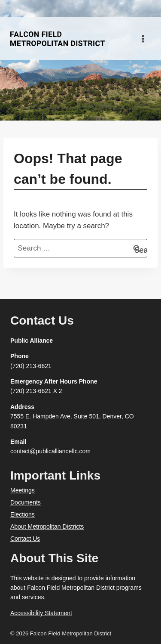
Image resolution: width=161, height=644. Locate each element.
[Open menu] (143, 39)
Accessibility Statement (41, 613)
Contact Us (25, 539)
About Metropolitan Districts (47, 526)
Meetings (23, 490)
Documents (26, 502)
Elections (23, 514)
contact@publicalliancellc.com (50, 451)
